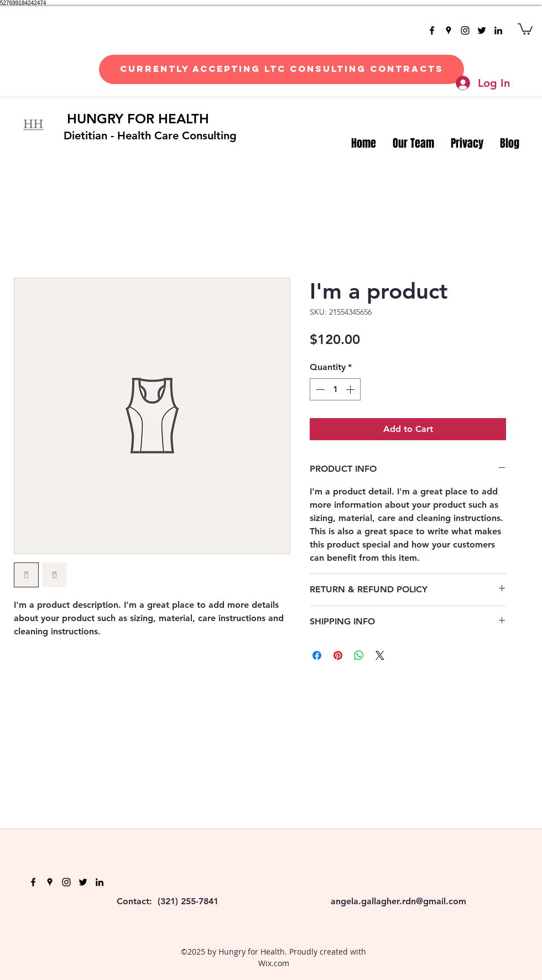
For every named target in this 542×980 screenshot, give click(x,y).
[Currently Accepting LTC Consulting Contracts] (282, 69)
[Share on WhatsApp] (359, 655)
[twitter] (482, 30)
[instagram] (465, 30)
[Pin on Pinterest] (338, 655)
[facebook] (432, 30)
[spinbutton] (335, 389)
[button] (525, 28)
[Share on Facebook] (317, 655)
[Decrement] (319, 389)
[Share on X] (380, 655)
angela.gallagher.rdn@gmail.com (398, 901)
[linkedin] (498, 30)
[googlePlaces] (449, 30)
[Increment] (351, 389)
